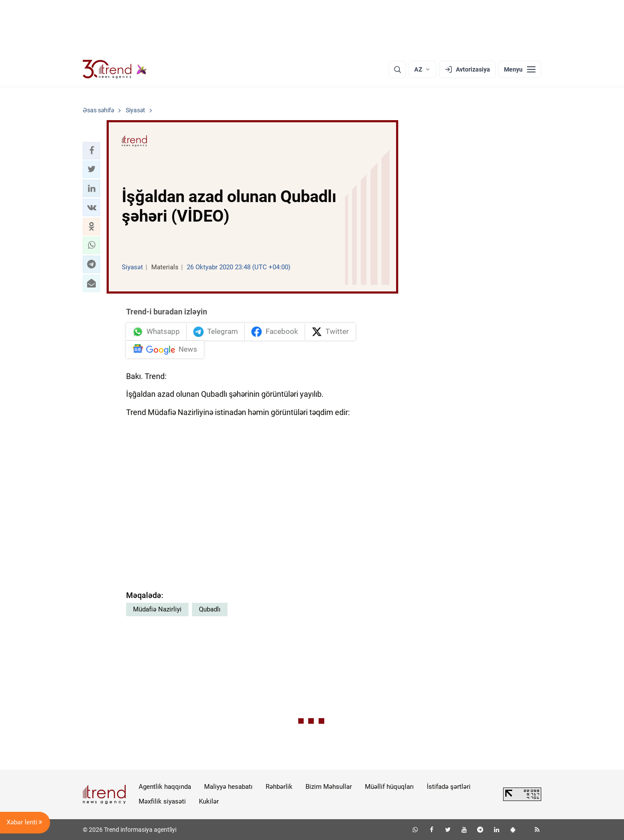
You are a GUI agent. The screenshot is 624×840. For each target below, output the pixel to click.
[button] (91, 150)
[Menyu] (520, 69)
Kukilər (209, 801)
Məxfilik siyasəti (162, 801)
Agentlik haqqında (165, 787)
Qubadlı (210, 609)
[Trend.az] (115, 69)
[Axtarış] (397, 69)
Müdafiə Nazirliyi (157, 609)
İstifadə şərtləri (449, 787)
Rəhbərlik (279, 787)
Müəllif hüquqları (389, 787)
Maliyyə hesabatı (228, 787)
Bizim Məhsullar (329, 787)
